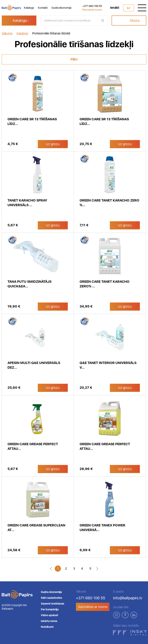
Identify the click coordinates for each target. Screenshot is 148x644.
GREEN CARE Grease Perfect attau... (33, 446)
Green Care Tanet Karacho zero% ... (105, 284)
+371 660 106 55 (92, 6)
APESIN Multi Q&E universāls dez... (34, 365)
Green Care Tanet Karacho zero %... (109, 203)
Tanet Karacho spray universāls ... (27, 203)
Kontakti (43, 8)
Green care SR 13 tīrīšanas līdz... (32, 121)
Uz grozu (53, 144)
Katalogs (29, 8)
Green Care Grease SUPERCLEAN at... (36, 527)
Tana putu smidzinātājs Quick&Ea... (29, 284)
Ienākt (115, 8)
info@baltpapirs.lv (128, 598)
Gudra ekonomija (61, 8)
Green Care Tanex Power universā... (102, 527)
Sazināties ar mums (93, 607)
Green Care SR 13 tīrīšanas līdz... (104, 121)
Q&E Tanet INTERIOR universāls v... (108, 365)
